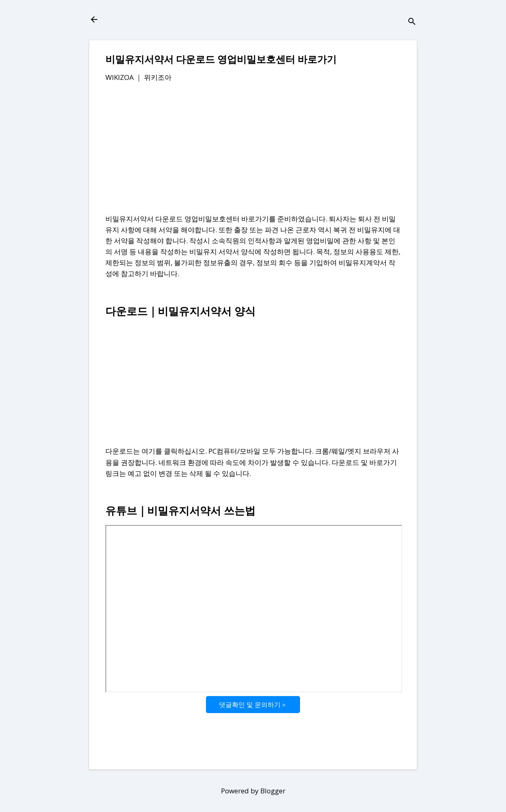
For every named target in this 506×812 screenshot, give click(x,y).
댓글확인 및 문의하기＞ (253, 705)
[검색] (412, 22)
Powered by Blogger (253, 791)
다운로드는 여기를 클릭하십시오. (156, 451)
